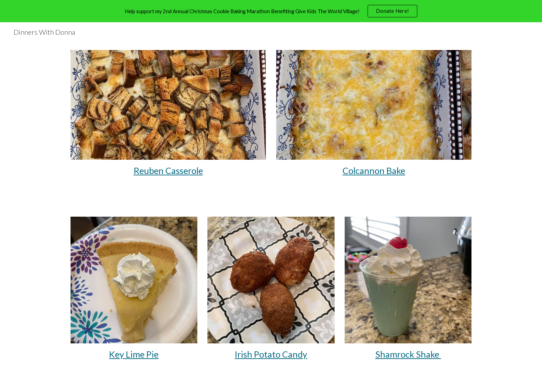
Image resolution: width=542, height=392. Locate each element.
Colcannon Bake (374, 170)
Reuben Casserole (168, 170)
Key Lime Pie (134, 354)
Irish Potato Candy (271, 354)
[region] (271, 11)
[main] (168, 171)
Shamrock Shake (408, 354)
